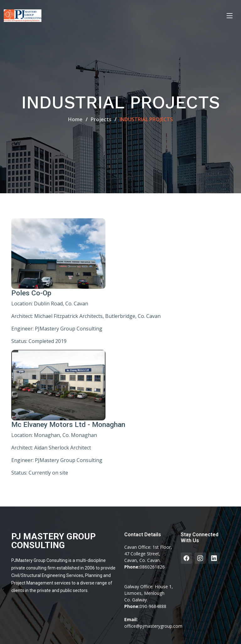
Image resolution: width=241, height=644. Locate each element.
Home (75, 119)
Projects (101, 119)
